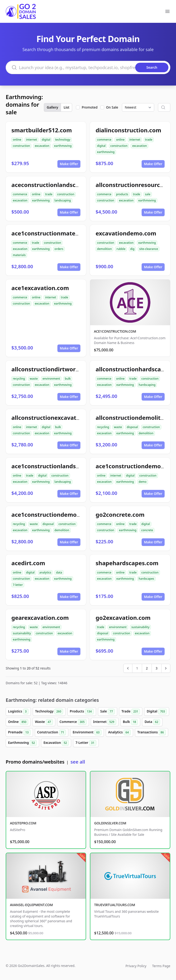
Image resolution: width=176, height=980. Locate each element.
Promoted (90, 107)
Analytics (119, 732)
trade (149, 140)
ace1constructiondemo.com (135, 466)
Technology (49, 712)
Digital (157, 712)
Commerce (73, 722)
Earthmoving (22, 743)
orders (59, 249)
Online (18, 722)
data (59, 572)
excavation (42, 146)
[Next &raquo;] (166, 668)
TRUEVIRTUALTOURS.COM (115, 905)
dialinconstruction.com (128, 130)
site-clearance (149, 249)
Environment (87, 732)
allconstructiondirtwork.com (52, 369)
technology (63, 140)
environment (51, 379)
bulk (68, 379)
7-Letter (86, 743)
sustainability (22, 633)
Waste (44, 722)
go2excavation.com (123, 618)
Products (82, 712)
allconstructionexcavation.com (55, 418)
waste (34, 379)
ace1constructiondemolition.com (58, 514)
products (122, 194)
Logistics (18, 712)
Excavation (56, 743)
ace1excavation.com (40, 288)
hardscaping (147, 385)
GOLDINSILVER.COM (110, 823)
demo (143, 482)
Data (152, 722)
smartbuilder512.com (42, 130)
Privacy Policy (136, 966)
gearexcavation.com (40, 618)
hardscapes (146, 579)
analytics (45, 572)
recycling (19, 379)
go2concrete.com (120, 514)
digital (46, 140)
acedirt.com (28, 563)
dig (132, 249)
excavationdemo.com (126, 233)
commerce (104, 140)
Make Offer (69, 164)
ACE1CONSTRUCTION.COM (115, 331)
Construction (52, 732)
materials (19, 255)
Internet (105, 722)
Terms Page (161, 966)
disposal (132, 427)
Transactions (152, 732)
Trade (131, 712)
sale (148, 194)
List (66, 107)
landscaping (63, 200)
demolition (104, 249)
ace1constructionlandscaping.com (60, 466)
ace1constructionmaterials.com (56, 233)
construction (21, 146)
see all (78, 762)
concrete (147, 530)
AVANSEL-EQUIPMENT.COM (31, 905)
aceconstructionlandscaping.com (58, 185)
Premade (19, 732)
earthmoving (63, 146)
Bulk (130, 722)
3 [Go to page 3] (157, 668)
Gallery (52, 107)
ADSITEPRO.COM (23, 823)
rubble (121, 249)
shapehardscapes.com (127, 563)
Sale (108, 712)
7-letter (18, 585)
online (17, 140)
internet (32, 140)
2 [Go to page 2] (147, 668)
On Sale (112, 107)
